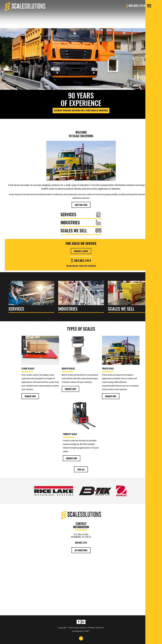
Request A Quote (81, 251)
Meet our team (81, 205)
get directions (81, 551)
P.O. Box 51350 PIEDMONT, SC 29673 (81, 536)
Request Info (30, 397)
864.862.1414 (81, 261)
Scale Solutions (25, 7)
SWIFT (87, 631)
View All (81, 470)
